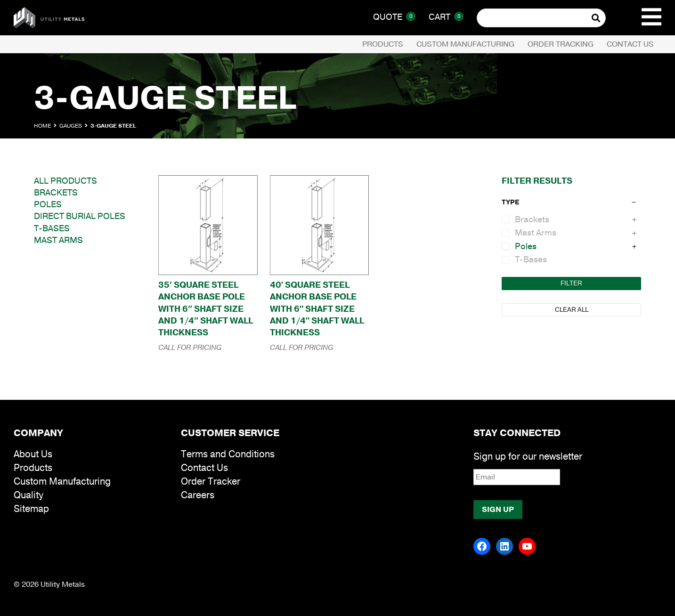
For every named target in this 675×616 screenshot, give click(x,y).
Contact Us (630, 44)
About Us (33, 454)
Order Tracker (211, 482)
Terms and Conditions (228, 454)
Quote (394, 17)
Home (42, 126)
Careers (198, 495)
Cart (446, 17)
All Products (65, 181)
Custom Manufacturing (465, 44)
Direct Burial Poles (80, 216)
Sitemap (31, 509)
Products (383, 44)
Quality (28, 495)
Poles (48, 204)
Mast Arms (58, 240)
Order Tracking (561, 44)
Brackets (56, 193)
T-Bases (52, 228)
